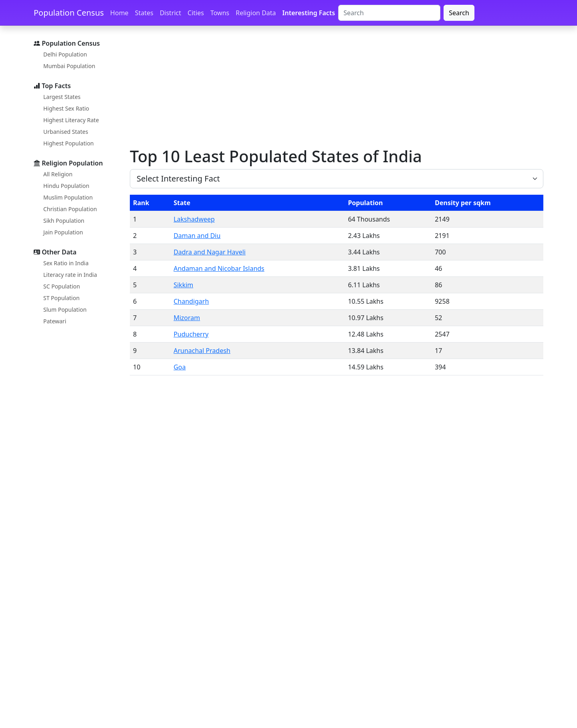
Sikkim (183, 285)
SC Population (62, 286)
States (144, 13)
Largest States (62, 97)
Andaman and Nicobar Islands (219, 268)
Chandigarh (191, 301)
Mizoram (187, 318)
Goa (180, 367)
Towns (220, 13)
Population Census (69, 13)
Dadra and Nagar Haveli (210, 252)
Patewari (55, 321)
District (170, 13)
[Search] (389, 13)
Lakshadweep (194, 219)
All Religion (58, 174)
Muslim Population (68, 197)
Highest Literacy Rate (71, 120)
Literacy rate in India (70, 275)
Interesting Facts (309, 13)
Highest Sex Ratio (66, 108)
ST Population (62, 298)
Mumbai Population (69, 66)
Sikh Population (64, 221)
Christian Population (70, 209)
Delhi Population (65, 54)
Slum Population (65, 310)
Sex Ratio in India (66, 263)
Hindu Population (66, 186)
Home (119, 13)
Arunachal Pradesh (202, 351)
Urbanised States (66, 132)
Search (459, 13)
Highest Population (69, 143)
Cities (196, 13)
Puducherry (191, 334)
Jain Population (63, 232)
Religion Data (256, 13)
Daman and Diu (197, 236)
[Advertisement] (335, 89)
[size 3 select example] (337, 179)
